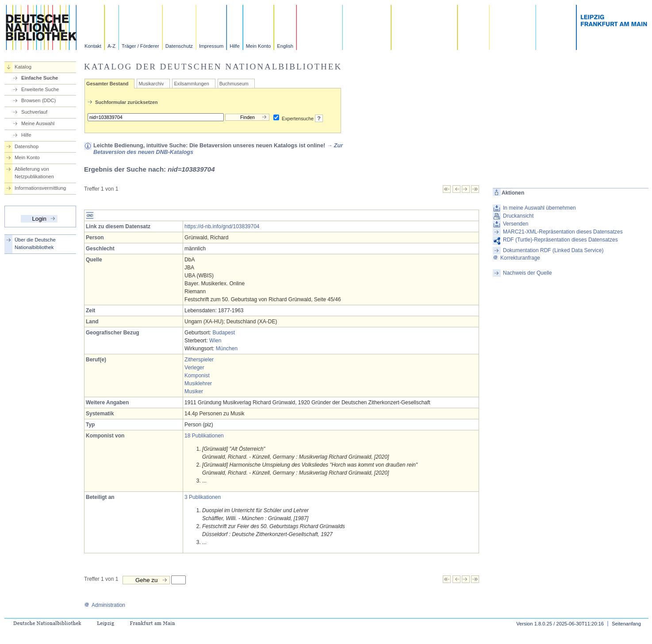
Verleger (194, 368)
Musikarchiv (151, 84)
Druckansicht (518, 216)
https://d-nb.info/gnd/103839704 (222, 226)
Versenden (516, 224)
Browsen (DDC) (38, 100)
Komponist (197, 376)
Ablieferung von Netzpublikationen (34, 173)
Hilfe (234, 46)
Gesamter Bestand (107, 84)
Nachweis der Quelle (527, 273)
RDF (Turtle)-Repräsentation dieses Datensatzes (560, 240)
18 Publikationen (204, 436)
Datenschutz (179, 46)
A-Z (111, 46)
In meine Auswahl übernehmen (539, 208)
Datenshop (27, 146)
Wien (215, 341)
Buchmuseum (234, 84)
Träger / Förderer (140, 46)
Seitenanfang (626, 624)
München (227, 349)
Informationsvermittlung (40, 188)
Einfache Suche (40, 78)
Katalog (23, 67)
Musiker (194, 391)
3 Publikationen (203, 497)
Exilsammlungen (191, 84)
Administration (105, 605)
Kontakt (93, 46)
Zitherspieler (199, 360)
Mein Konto (259, 46)
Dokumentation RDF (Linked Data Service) (553, 250)
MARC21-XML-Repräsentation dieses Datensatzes (563, 232)
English (285, 46)
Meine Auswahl (38, 123)
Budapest (224, 333)
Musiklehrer (198, 383)
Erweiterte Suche (40, 89)
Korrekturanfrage (516, 258)
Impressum (211, 46)
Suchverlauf (34, 112)
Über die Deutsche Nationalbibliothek (35, 243)
